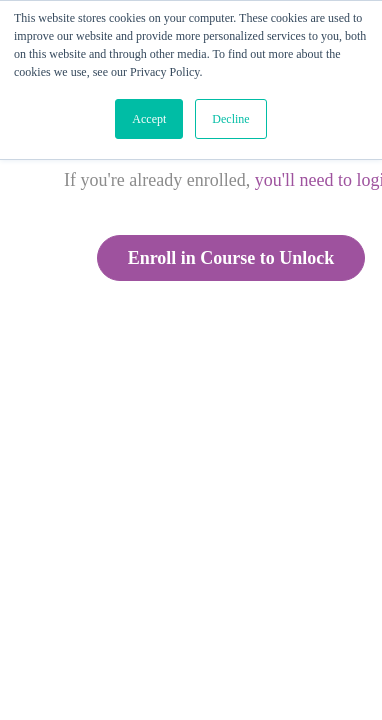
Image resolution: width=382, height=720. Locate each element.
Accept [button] (149, 119)
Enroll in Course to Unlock (231, 258)
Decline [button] (230, 119)
